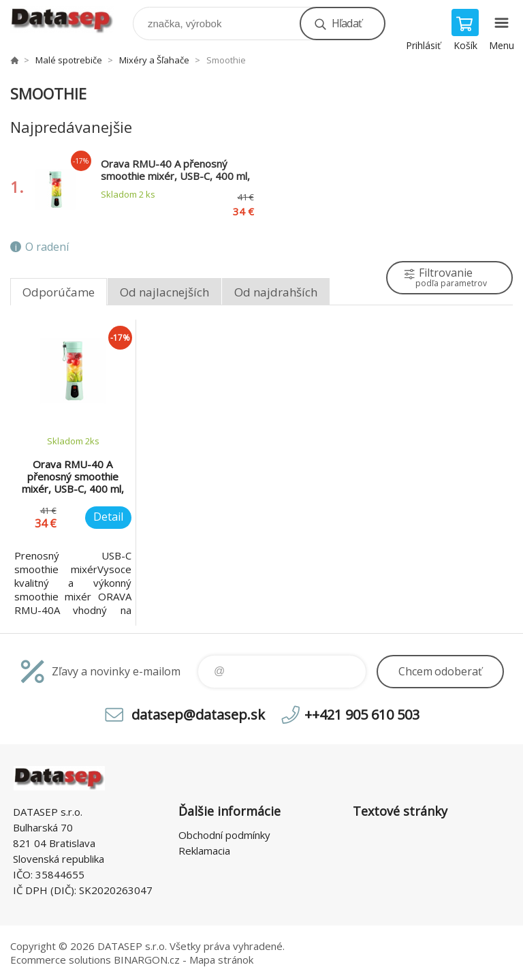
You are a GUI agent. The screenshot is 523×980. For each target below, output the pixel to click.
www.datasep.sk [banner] (70, 20)
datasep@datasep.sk (198, 715)
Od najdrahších (276, 292)
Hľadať (347, 23)
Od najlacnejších (164, 292)
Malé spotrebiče (69, 60)
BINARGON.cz (147, 960)
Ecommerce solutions (61, 960)
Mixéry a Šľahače (154, 60)
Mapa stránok (221, 960)
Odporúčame (59, 292)
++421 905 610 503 (362, 715)
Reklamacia (204, 851)
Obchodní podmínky (224, 835)
